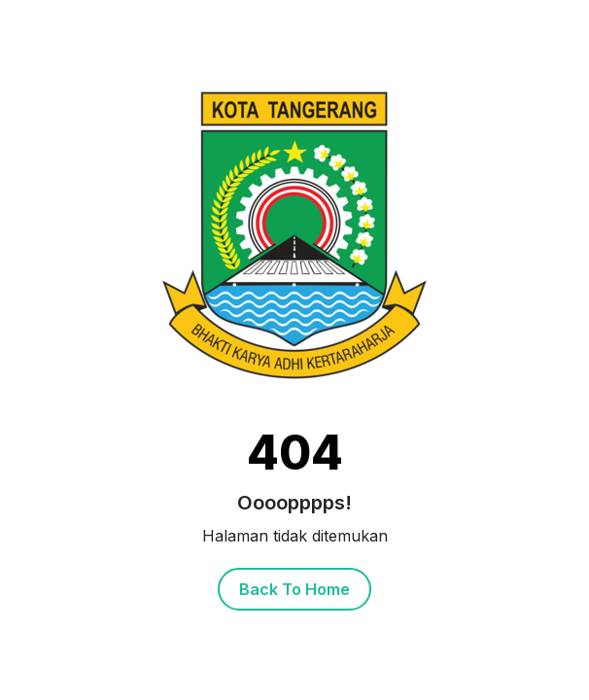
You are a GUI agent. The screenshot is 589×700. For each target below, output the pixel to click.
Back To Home (294, 589)
